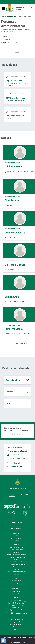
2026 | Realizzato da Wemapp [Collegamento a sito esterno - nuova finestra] (17, 643)
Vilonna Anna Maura (15, 115)
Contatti (17, 597)
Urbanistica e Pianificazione (17, 557)
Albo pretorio (17, 591)
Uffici (17, 531)
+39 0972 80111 (17, 607)
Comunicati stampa (17, 581)
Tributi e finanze (17, 567)
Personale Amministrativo (25, 17)
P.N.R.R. (17, 629)
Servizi (17, 544)
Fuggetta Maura (14, 329)
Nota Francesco (13, 200)
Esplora (6, 138)
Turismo (17, 559)
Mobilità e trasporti (17, 562)
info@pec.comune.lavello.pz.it (17, 610)
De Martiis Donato (15, 265)
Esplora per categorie (16, 368)
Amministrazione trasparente (17, 594)
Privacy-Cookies (6, 638)
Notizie (17, 578)
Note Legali (16, 638)
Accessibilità (17, 627)
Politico (9, 392)
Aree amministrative (17, 526)
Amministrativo (13, 380)
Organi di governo (17, 528)
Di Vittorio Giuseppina (16, 98)
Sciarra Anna (12, 297)
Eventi (17, 583)
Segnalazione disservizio (17, 624)
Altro (8, 403)
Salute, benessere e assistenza (17, 572)
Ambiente (17, 569)
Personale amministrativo (17, 538)
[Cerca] (32, 8)
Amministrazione (11, 17)
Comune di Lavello (20, 8)
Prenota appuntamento (17, 619)
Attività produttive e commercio (17, 555)
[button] (32, 2)
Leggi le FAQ (17, 622)
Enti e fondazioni (17, 533)
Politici (17, 536)
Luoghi (17, 541)
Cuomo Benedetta (15, 232)
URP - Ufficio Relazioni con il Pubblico (17, 613)
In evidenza (10, 65)
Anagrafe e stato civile (17, 547)
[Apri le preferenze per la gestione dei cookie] (3, 641)
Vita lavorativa (17, 552)
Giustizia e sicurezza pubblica (17, 564)
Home (3, 17)
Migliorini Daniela (14, 80)
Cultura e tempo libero (17, 550)
